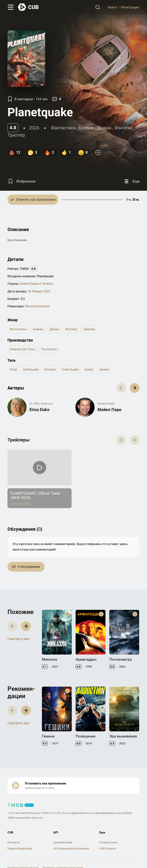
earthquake (31, 370)
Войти (112, 7)
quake (89, 370)
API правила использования (71, 849)
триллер (16, 135)
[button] (135, 388)
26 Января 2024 (39, 291)
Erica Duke (39, 410)
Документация (63, 842)
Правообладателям (20, 849)
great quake (70, 370)
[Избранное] (21, 181)
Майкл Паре (109, 410)
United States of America (37, 284)
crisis (13, 370)
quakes (104, 370)
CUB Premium (108, 849)
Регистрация (130, 7)
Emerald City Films (22, 349)
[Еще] (131, 181)
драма (104, 128)
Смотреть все (19, 639)
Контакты (14, 842)
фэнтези (123, 128)
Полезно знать (109, 842)
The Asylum (49, 349)
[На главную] (28, 7)
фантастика (63, 128)
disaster (50, 370)
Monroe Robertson (38, 306)
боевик (86, 128)
